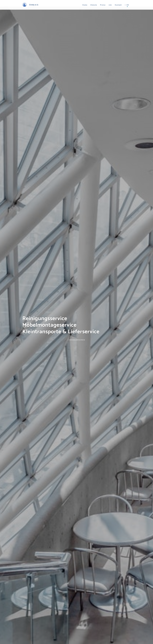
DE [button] (127, 5)
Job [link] (110, 5)
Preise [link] (103, 5)
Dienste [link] (94, 5)
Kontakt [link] (118, 5)
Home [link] (85, 5)
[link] (31, 5)
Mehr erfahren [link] (76, 340)
